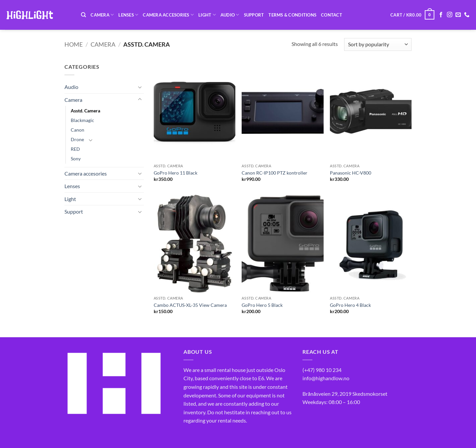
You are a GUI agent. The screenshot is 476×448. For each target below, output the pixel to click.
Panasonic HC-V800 (351, 173)
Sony (76, 159)
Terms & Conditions (292, 15)
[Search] (83, 15)
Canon (78, 130)
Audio (230, 15)
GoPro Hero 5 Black (262, 305)
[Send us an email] (458, 15)
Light (207, 15)
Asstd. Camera (85, 111)
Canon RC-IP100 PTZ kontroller (275, 173)
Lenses (128, 15)
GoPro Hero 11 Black (176, 173)
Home (74, 44)
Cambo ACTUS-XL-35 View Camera (190, 305)
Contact (332, 15)
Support (254, 15)
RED (75, 149)
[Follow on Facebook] (441, 15)
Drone (77, 139)
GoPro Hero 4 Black (350, 305)
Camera (102, 15)
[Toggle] (140, 87)
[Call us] (467, 15)
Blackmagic (82, 120)
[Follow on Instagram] (450, 15)
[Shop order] (378, 44)
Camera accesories (168, 15)
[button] (412, 15)
